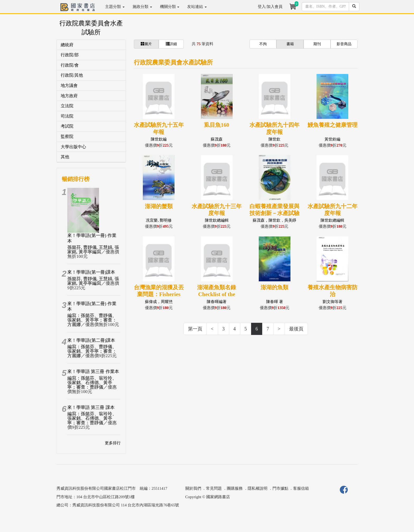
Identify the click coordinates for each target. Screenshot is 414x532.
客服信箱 (301, 488)
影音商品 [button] (344, 44)
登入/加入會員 (270, 7)
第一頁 (195, 329)
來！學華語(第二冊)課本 (91, 340)
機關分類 (170, 7)
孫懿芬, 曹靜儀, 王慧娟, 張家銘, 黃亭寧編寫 (93, 250)
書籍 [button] (290, 44)
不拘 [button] (263, 44)
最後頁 (296, 329)
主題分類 (115, 7)
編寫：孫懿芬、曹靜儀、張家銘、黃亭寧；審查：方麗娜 (92, 320)
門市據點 (280, 488)
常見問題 (214, 488)
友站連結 (197, 7)
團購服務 (235, 488)
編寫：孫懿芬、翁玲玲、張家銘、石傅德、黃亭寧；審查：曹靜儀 (92, 383)
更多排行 (113, 443)
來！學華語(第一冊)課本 (91, 272)
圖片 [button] (146, 44)
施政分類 (142, 7)
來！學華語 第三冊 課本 (91, 407)
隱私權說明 (258, 488)
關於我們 (193, 488)
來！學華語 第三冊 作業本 (93, 372)
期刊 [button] (317, 44)
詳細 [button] (171, 44)
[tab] (91, 45)
